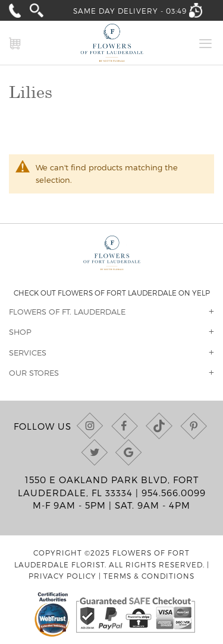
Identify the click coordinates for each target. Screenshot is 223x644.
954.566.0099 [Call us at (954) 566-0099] (174, 493)
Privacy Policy (62, 576)
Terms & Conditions (149, 576)
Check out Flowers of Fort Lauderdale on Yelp (112, 293)
